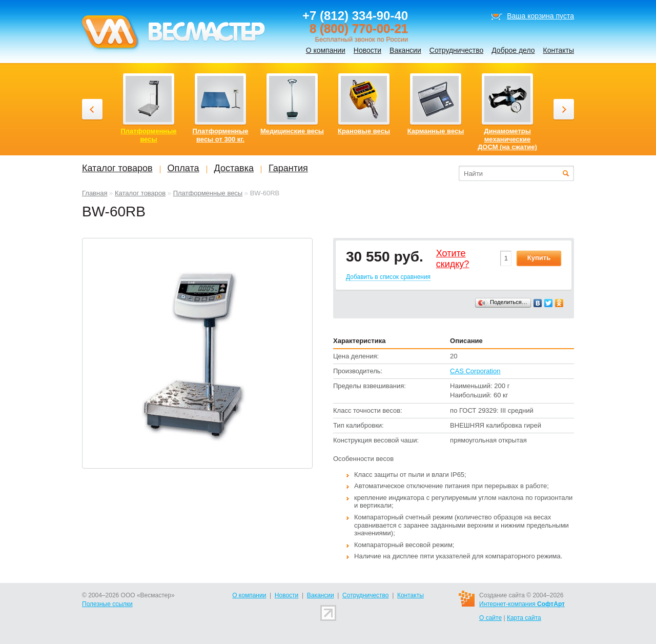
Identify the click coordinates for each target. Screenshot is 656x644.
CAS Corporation (475, 371)
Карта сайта (524, 618)
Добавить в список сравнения (388, 277)
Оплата (183, 168)
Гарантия (288, 168)
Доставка (234, 168)
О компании (326, 50)
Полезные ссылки (107, 604)
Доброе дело (513, 50)
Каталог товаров (140, 193)
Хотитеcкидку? (453, 259)
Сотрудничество (456, 50)
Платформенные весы (208, 193)
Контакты (559, 50)
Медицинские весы (292, 131)
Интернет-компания (522, 604)
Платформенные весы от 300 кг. (221, 135)
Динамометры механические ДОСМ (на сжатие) (507, 139)
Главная (95, 193)
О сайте (490, 618)
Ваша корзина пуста (540, 16)
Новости (367, 50)
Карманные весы (436, 131)
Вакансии (405, 50)
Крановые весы (364, 131)
